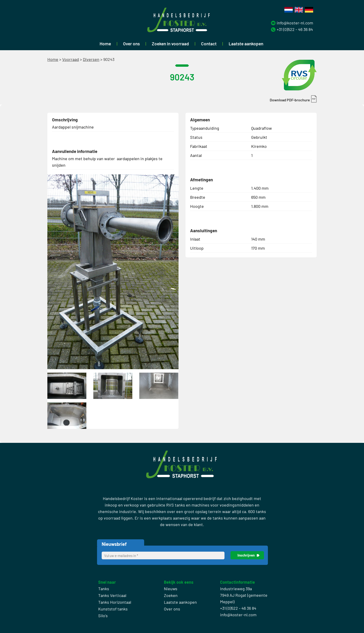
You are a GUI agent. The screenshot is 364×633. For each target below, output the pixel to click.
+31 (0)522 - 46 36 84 (295, 29)
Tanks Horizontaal (115, 602)
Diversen (91, 59)
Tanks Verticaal (112, 595)
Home (105, 44)
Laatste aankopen (246, 44)
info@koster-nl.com (295, 23)
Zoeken (171, 595)
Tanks (104, 589)
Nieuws (171, 589)
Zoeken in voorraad (170, 44)
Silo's (103, 616)
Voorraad (71, 59)
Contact (209, 44)
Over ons (131, 44)
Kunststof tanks (113, 609)
